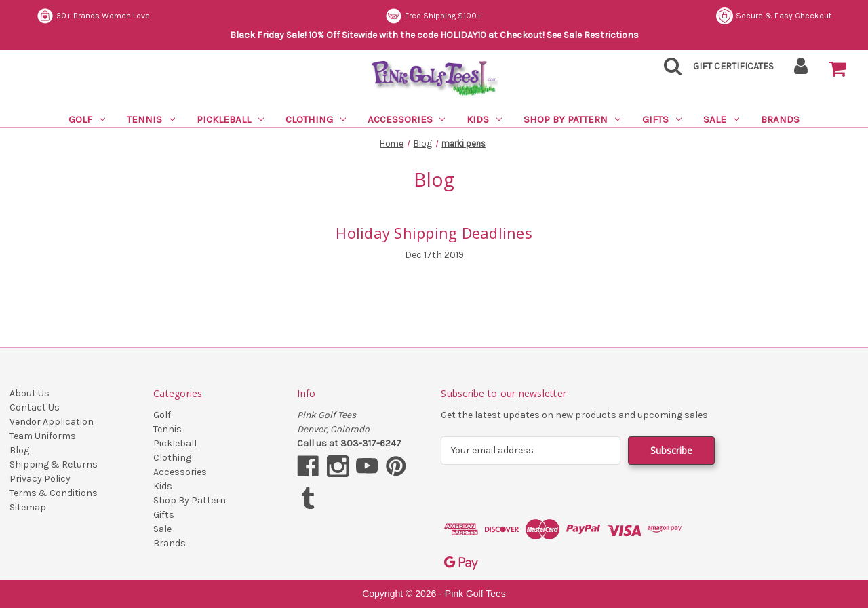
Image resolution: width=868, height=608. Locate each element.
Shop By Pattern (572, 119)
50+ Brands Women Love (93, 16)
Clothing (316, 119)
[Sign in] (801, 70)
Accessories (407, 119)
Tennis (151, 119)
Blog (19, 450)
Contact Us (35, 407)
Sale (721, 119)
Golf (87, 119)
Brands (780, 119)
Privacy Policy (40, 479)
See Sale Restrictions (593, 35)
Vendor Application (52, 422)
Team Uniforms (43, 436)
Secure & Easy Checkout (774, 16)
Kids (484, 119)
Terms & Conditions (54, 493)
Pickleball (230, 119)
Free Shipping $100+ (433, 16)
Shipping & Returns (54, 464)
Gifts (662, 119)
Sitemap (28, 507)
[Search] (669, 70)
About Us (29, 393)
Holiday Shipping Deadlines (434, 233)
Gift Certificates (733, 66)
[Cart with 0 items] (837, 69)
